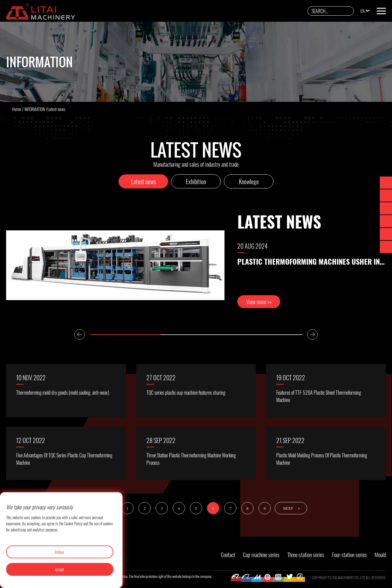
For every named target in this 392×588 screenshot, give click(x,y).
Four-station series (349, 555)
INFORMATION (35, 109)
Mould (380, 555)
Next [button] (312, 334)
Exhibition (196, 181)
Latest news (143, 181)
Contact (228, 555)
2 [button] (196, 335)
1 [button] (125, 335)
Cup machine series (261, 555)
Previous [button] (80, 334)
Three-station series (306, 555)
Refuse (59, 552)
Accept (59, 569)
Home (17, 109)
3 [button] (267, 335)
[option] (196, 265)
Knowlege (249, 181)
